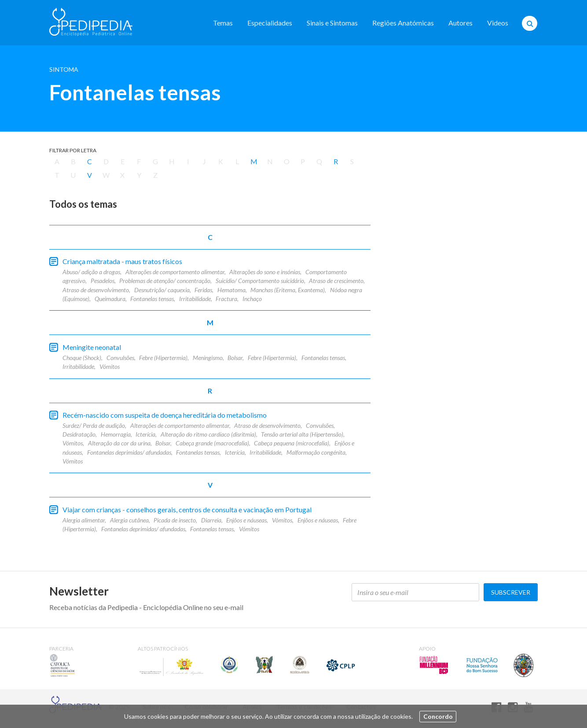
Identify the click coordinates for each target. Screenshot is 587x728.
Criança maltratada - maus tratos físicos (122, 261)
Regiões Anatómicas (403, 23)
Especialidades (270, 23)
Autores (460, 23)
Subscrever (511, 592)
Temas (223, 23)
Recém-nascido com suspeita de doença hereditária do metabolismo (165, 415)
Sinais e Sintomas (332, 23)
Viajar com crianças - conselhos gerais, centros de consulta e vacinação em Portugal (187, 509)
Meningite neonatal (92, 347)
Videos (498, 23)
